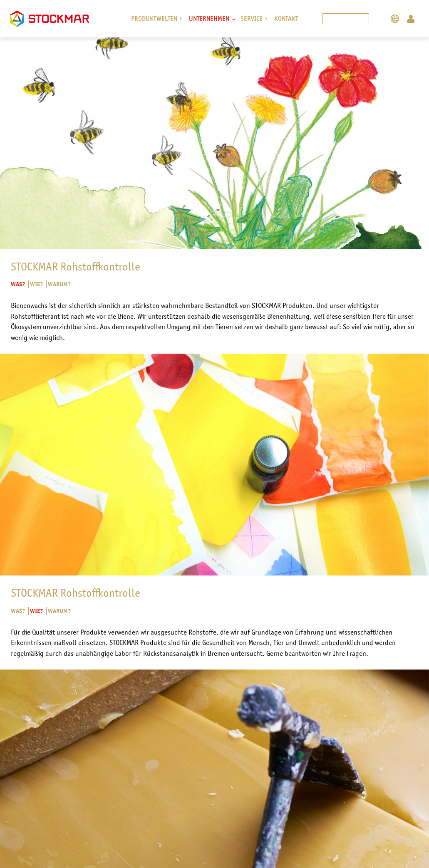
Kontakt (286, 19)
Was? (18, 285)
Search (378, 19)
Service (252, 19)
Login (411, 19)
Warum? (59, 285)
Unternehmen (209, 19)
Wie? (36, 285)
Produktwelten (154, 19)
